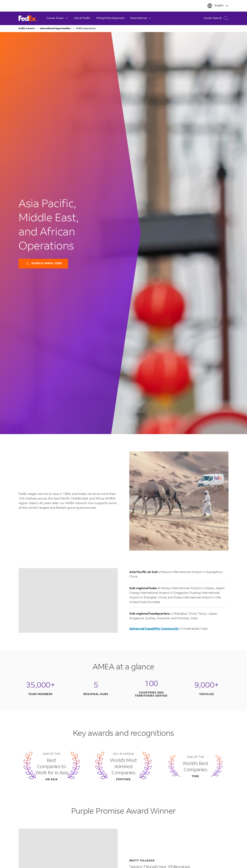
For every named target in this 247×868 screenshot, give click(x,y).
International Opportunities (55, 29)
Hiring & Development (110, 18)
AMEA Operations (86, 29)
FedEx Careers (27, 29)
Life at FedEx (82, 18)
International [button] (141, 18)
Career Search (216, 18)
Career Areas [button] (57, 18)
